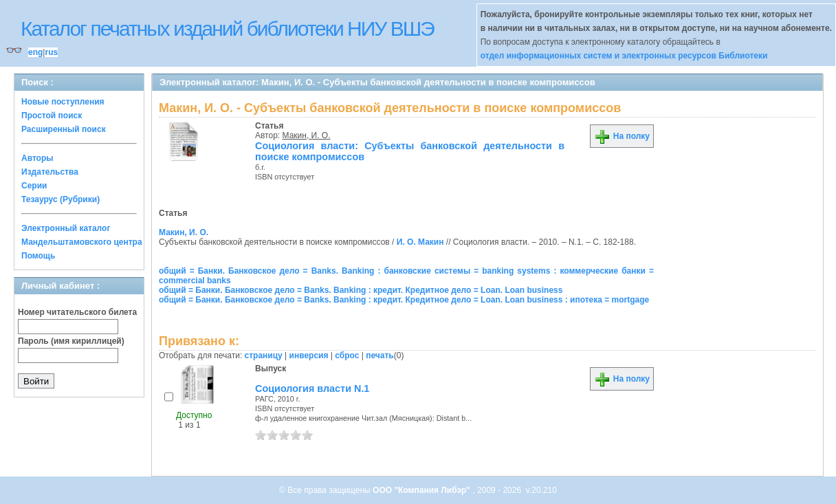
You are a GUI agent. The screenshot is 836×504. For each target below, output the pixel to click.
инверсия (309, 355)
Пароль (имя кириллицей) (71, 341)
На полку (622, 136)
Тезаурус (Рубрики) (60, 199)
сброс (347, 355)
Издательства (50, 172)
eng (35, 52)
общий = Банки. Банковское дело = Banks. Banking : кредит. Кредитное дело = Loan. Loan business (361, 290)
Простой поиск (52, 116)
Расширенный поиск (64, 129)
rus (51, 52)
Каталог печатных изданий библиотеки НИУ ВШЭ (227, 29)
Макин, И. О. (307, 135)
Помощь (38, 256)
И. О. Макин (420, 242)
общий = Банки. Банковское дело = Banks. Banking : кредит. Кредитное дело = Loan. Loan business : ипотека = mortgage (404, 300)
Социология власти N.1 (312, 388)
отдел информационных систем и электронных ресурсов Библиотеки (624, 56)
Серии (34, 186)
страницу (264, 355)
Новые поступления (63, 102)
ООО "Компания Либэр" (422, 490)
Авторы (37, 158)
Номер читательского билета (77, 312)
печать (380, 355)
